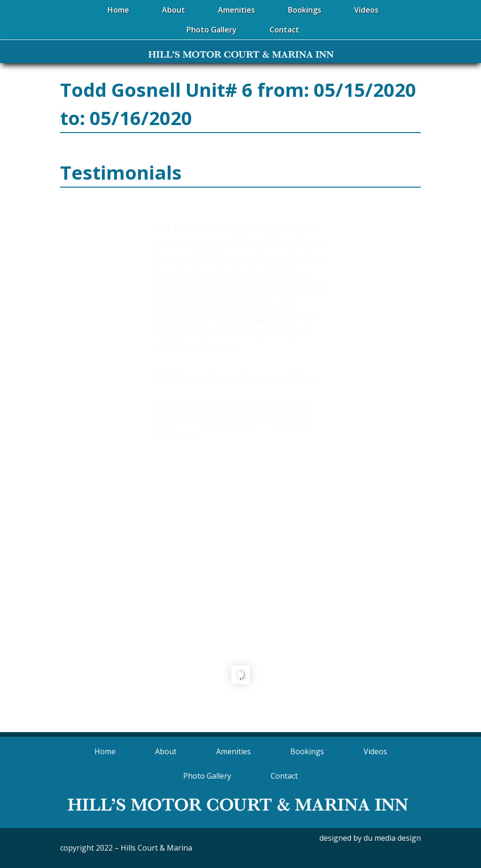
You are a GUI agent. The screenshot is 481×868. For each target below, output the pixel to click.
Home (105, 751)
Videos (375, 751)
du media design (392, 838)
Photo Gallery (207, 776)
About (166, 751)
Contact (284, 776)
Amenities (233, 751)
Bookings (307, 751)
